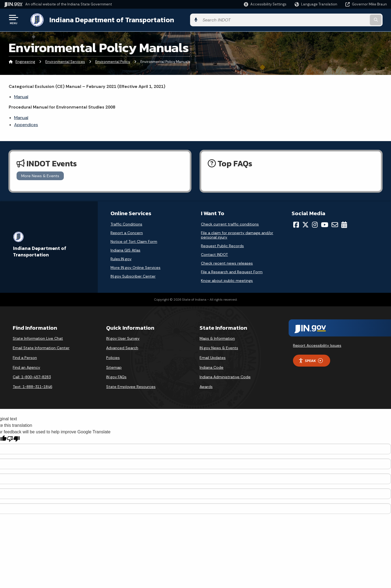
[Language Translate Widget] (316, 4)
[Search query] (343, 19)
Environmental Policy (113, 61)
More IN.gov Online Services (135, 266)
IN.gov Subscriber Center (133, 275)
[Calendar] (344, 224)
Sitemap (114, 366)
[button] (265, 4)
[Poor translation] (13, 438)
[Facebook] (296, 224)
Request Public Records (222, 245)
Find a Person (25, 357)
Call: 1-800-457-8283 (32, 376)
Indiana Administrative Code (225, 376)
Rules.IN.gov (121, 258)
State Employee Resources (131, 386)
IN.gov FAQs (116, 376)
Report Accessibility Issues (317, 344)
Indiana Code (212, 366)
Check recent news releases (227, 262)
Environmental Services (65, 61)
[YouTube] (325, 224)
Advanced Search (122, 347)
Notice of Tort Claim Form (134, 240)
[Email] (335, 224)
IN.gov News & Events (219, 347)
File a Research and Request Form (232, 271)
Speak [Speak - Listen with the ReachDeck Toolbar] (311, 360)
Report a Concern (127, 232)
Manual (21, 96)
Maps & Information (217, 337)
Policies (113, 357)
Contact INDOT (214, 253)
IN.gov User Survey (123, 337)
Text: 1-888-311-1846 (32, 386)
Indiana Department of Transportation (106, 19)
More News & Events (40, 175)
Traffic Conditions (126, 223)
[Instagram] (315, 224)
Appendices (26, 124)
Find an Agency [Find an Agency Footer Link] (26, 366)
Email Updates (213, 357)
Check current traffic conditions (230, 223)
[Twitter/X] (305, 224)
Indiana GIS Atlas (125, 249)
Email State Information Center (41, 347)
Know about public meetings (227, 279)
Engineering (25, 61)
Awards (206, 386)
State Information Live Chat (38, 337)
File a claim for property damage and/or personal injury (237, 234)
